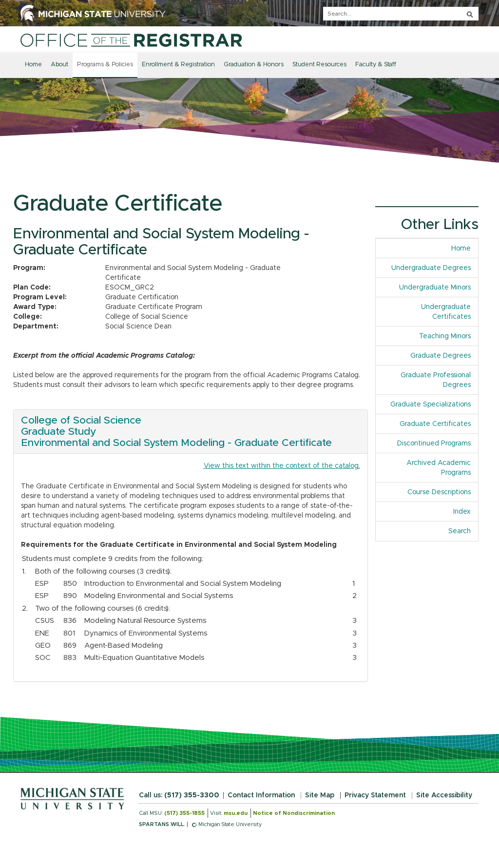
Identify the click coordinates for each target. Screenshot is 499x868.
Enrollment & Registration (178, 65)
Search (460, 531)
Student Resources (319, 65)
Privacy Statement (375, 795)
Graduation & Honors (254, 65)
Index (466, 511)
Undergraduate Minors (435, 288)
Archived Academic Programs (439, 468)
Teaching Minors (445, 336)
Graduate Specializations (431, 405)
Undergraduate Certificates (446, 312)
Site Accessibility (444, 795)
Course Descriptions (439, 492)
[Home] (131, 40)
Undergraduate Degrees (431, 268)
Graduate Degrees (441, 356)
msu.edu (236, 813)
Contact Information (261, 795)
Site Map (320, 795)
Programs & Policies (105, 65)
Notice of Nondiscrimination (294, 813)
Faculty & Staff (376, 65)
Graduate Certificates (435, 424)
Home (33, 65)
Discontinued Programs (434, 444)
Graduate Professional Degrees (436, 380)
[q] (401, 14)
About (59, 65)
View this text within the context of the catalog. (282, 466)
